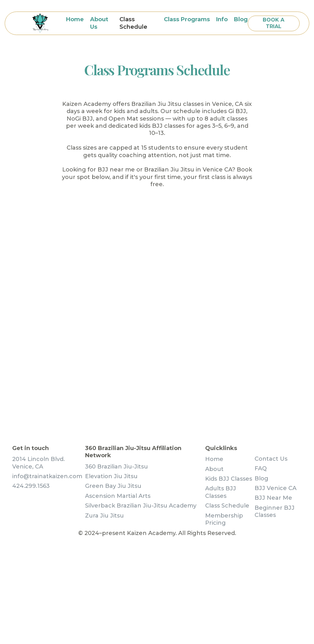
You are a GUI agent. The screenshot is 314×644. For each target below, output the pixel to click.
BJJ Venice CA (276, 488)
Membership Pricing (224, 519)
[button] (187, 20)
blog (241, 19)
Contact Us (271, 459)
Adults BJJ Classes (221, 492)
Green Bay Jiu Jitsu (113, 486)
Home (75, 19)
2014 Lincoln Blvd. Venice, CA (38, 463)
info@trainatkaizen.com (47, 476)
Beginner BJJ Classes (275, 511)
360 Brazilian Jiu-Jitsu (116, 467)
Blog (261, 478)
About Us (99, 23)
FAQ (261, 468)
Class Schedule (133, 23)
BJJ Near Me (273, 498)
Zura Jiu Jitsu (104, 516)
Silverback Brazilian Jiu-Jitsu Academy (141, 506)
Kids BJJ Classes (229, 479)
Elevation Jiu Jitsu (111, 476)
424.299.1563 (31, 486)
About (214, 469)
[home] (40, 23)
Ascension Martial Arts (118, 496)
